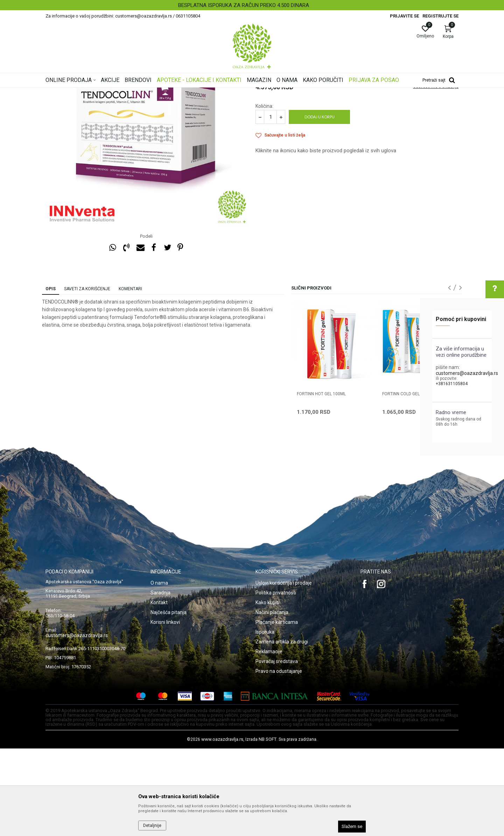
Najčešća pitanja (169, 700)
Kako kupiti (267, 690)
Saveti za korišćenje (87, 376)
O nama (159, 670)
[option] (252, 5)
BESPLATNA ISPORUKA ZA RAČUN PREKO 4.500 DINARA (251, 5)
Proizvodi (116, 92)
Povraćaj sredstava (277, 749)
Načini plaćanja (272, 700)
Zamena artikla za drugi (282, 729)
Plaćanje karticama (277, 710)
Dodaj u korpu (320, 204)
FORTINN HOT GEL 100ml (321, 481)
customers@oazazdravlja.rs (467, 373)
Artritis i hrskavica (195, 92)
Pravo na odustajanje (279, 759)
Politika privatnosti (276, 680)
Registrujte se (440, 16)
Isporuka (265, 719)
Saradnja (160, 680)
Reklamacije (269, 739)
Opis (51, 376)
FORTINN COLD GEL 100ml (408, 481)
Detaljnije (152, 825)
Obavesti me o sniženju (436, 174)
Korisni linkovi (165, 710)
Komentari (130, 376)
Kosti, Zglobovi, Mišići (151, 92)
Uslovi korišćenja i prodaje (284, 670)
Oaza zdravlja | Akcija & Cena (74, 92)
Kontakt (159, 690)
